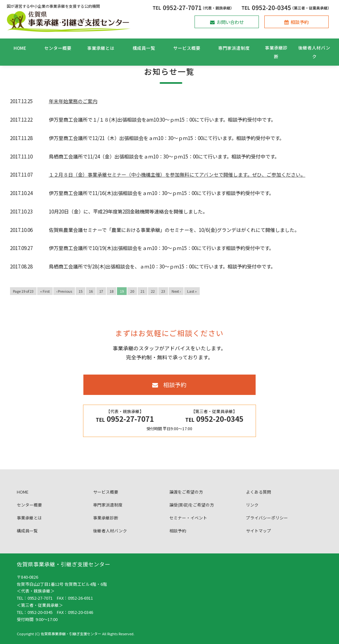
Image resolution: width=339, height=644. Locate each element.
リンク (252, 511)
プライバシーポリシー (267, 524)
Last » (192, 291)
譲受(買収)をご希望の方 (192, 511)
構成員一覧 (144, 48)
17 (101, 291)
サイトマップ (259, 537)
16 (91, 291)
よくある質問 (259, 498)
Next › (176, 291)
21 (143, 291)
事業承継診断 (276, 52)
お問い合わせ (227, 22)
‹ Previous (64, 291)
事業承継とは (101, 48)
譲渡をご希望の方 (186, 498)
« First (45, 291)
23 (163, 291)
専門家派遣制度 (234, 48)
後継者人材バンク (314, 52)
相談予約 (297, 22)
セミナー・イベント (188, 524)
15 (80, 291)
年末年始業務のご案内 (73, 101)
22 (153, 291)
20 (132, 291)
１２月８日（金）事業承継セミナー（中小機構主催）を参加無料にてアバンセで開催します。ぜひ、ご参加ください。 (177, 175)
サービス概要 (187, 48)
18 (111, 291)
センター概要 (58, 48)
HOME (20, 48)
